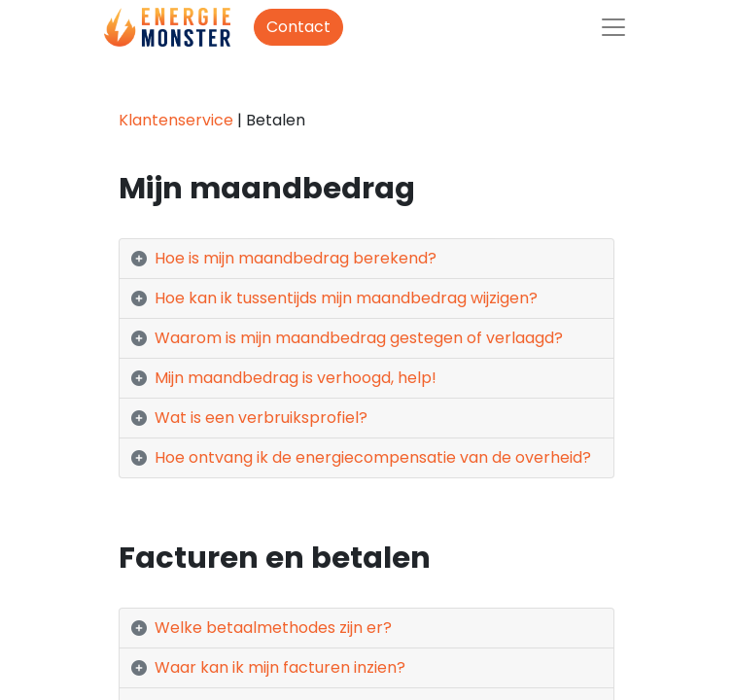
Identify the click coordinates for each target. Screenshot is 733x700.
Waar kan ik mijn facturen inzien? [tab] (280, 667)
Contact (298, 27)
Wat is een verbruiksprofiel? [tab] (261, 418)
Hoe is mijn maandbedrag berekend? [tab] (296, 258)
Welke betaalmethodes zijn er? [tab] (273, 628)
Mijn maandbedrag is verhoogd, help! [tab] (296, 378)
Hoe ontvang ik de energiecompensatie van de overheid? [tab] (373, 457)
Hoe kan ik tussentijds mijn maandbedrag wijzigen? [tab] (346, 298)
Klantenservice (176, 120)
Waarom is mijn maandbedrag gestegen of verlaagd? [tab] (361, 338)
